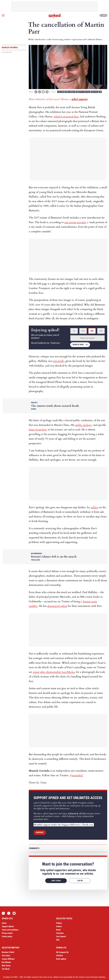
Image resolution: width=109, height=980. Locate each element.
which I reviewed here (66, 117)
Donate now (78, 345)
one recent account (75, 222)
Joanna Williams (8, 959)
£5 (74, 331)
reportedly (59, 361)
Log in (103, 15)
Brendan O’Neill (8, 952)
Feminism (60, 933)
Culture (61, 92)
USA (58, 940)
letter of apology (38, 430)
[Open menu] (3, 15)
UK (100, 92)
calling (94, 507)
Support (40, 833)
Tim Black (6, 969)
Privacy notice (7, 933)
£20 (92, 331)
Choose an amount (87, 338)
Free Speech (70, 92)
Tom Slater (6, 956)
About (4, 923)
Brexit (58, 930)
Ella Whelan (6, 962)
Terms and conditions (10, 930)
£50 (101, 331)
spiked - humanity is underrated (55, 16)
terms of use (47, 977)
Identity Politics (83, 92)
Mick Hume (6, 966)
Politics (95, 92)
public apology (83, 425)
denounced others (57, 606)
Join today (56, 881)
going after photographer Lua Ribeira (54, 672)
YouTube (14, 913)
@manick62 (76, 775)
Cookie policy (7, 936)
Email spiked (61, 959)
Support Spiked (8, 926)
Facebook (3, 913)
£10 (83, 331)
